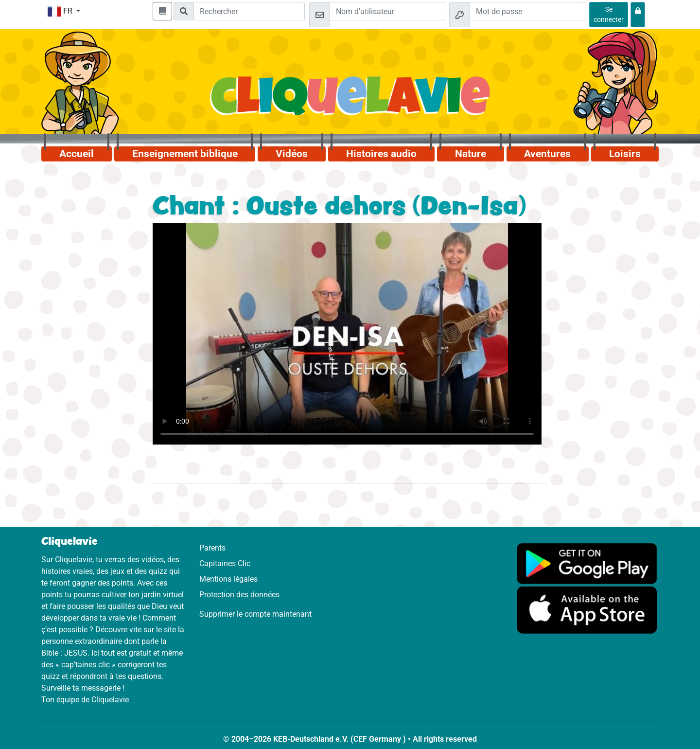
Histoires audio (381, 154)
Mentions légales (228, 579)
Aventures (547, 154)
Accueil (77, 154)
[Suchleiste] (249, 11)
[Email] (387, 11)
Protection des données (239, 595)
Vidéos (292, 154)
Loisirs (625, 154)
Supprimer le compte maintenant (255, 614)
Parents (212, 548)
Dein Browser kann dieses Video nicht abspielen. (347, 334)
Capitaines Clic (225, 563)
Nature (471, 154)
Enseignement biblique (185, 154)
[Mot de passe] (527, 11)
